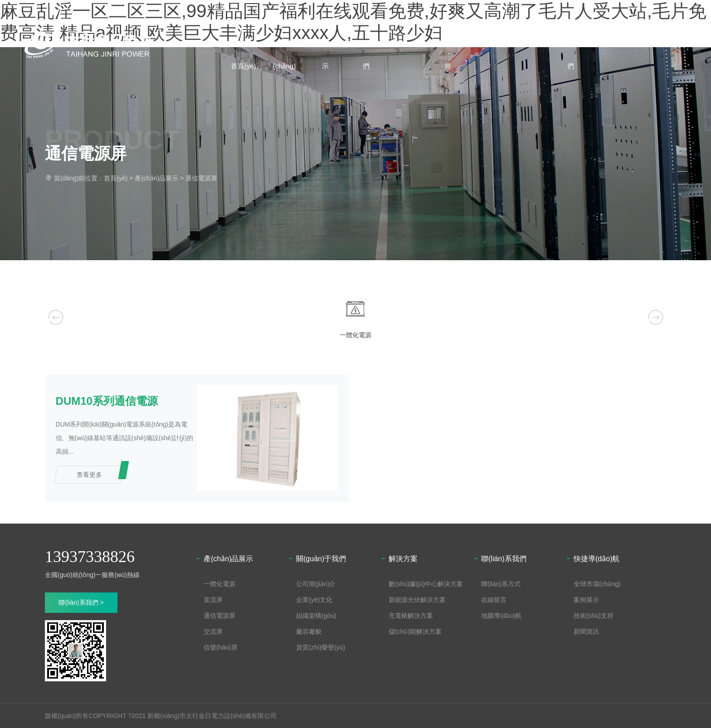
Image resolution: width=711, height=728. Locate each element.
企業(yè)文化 (314, 599)
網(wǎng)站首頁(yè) (247, 44)
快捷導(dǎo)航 (597, 558)
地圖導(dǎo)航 (501, 615)
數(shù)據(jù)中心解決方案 (426, 583)
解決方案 (497, 22)
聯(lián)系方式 (501, 583)
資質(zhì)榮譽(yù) (321, 647)
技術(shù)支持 (455, 44)
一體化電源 (219, 583)
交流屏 (213, 631)
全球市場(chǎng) (288, 44)
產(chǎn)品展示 (330, 44)
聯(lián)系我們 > (81, 602)
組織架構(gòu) (316, 615)
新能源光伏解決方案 (417, 599)
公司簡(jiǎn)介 (316, 583)
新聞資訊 (538, 22)
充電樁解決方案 (411, 615)
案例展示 (413, 22)
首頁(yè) (116, 178)
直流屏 (213, 599)
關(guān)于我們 (371, 44)
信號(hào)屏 (221, 647)
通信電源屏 (201, 178)
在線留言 (494, 599)
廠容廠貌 (309, 631)
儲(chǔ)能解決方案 (415, 631)
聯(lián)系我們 (580, 44)
